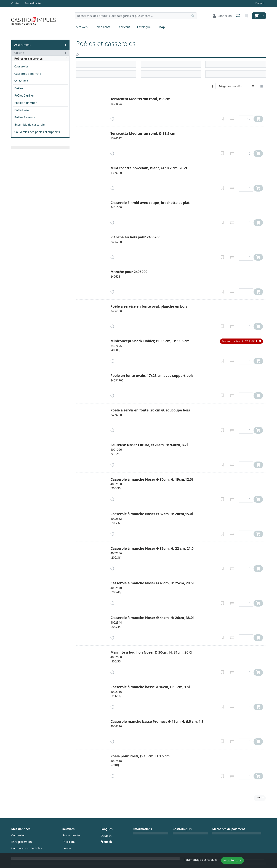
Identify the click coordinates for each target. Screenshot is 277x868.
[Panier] (256, 16)
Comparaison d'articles (27, 848)
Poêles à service (25, 117)
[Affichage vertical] (253, 86)
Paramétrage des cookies (201, 860)
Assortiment (22, 45)
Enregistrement (22, 842)
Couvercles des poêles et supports (37, 132)
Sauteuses (21, 81)
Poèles (19, 88)
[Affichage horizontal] (262, 86)
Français (260, 3)
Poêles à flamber (26, 103)
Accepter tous (232, 860)
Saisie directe (71, 835)
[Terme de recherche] (132, 16)
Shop (161, 27)
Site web (82, 27)
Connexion (18, 835)
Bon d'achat (103, 27)
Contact (68, 848)
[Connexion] (222, 16)
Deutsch (106, 836)
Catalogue (144, 27)
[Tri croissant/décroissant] (212, 86)
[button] (241, 341)
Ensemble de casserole (30, 125)
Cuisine (19, 53)
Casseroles (22, 66)
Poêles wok (22, 110)
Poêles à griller (24, 95)
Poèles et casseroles (41, 59)
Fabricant (124, 27)
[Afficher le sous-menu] (66, 45)
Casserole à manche (28, 74)
